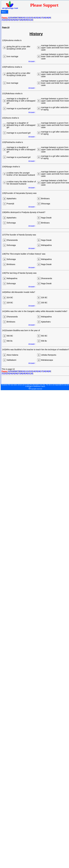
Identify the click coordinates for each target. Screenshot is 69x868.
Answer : (32, 61)
